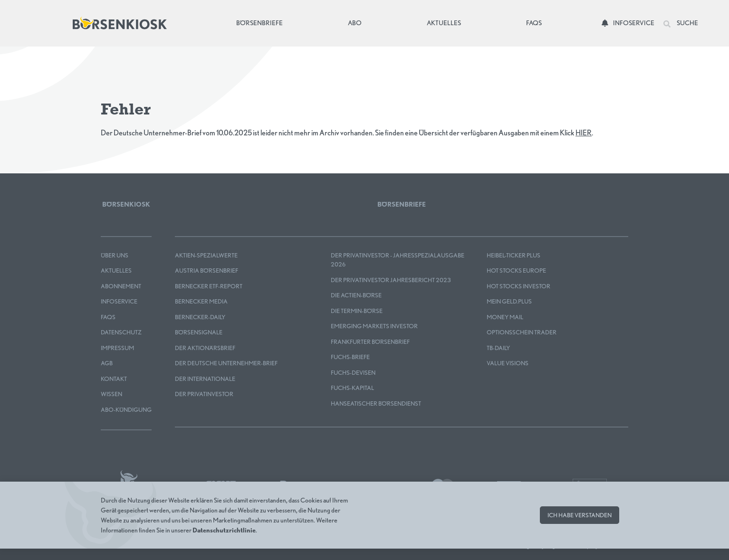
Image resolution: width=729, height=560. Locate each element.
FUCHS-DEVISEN (353, 373)
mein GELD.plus (509, 301)
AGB (107, 363)
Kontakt (114, 379)
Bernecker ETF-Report (209, 286)
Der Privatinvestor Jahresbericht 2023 (391, 280)
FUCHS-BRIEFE (350, 357)
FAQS (108, 317)
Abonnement (121, 286)
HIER (584, 133)
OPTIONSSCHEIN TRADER (522, 332)
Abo (355, 23)
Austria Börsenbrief (206, 271)
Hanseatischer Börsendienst (376, 403)
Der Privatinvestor (204, 394)
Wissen (111, 394)
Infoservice (628, 23)
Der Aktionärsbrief (205, 348)
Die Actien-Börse (356, 295)
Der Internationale (205, 379)
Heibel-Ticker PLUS (513, 255)
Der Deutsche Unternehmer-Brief (226, 363)
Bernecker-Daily (200, 317)
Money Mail (505, 317)
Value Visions (508, 363)
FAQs (534, 23)
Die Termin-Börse (357, 311)
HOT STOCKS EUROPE (516, 271)
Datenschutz (121, 332)
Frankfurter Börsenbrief (370, 342)
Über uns (115, 255)
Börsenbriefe (262, 22)
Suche (681, 23)
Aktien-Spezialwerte (206, 255)
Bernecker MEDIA (201, 301)
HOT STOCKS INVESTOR (518, 286)
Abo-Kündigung (126, 410)
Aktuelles (444, 23)
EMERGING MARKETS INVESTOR (374, 326)
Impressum (117, 348)
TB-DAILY (498, 348)
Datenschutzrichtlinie (224, 530)
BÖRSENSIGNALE (199, 332)
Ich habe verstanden (580, 515)
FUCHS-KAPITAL (352, 388)
